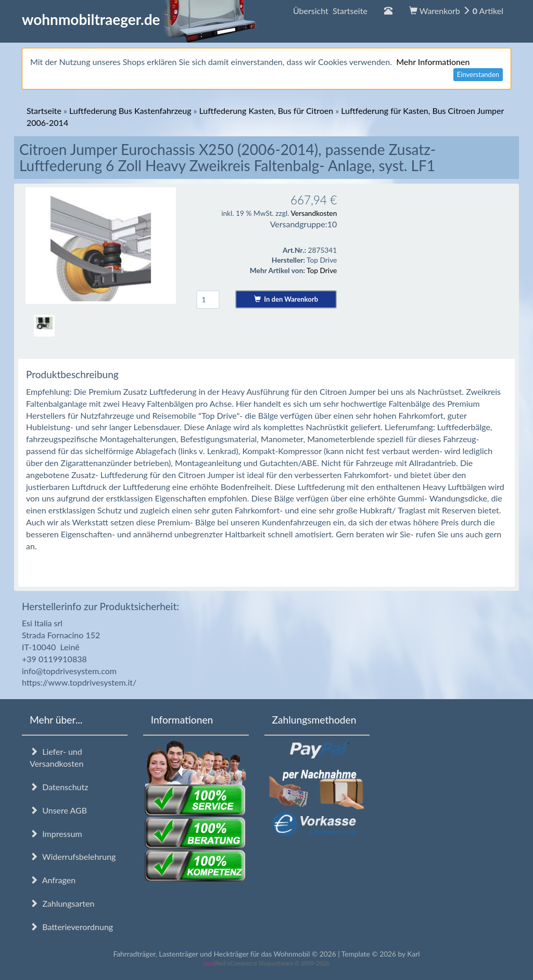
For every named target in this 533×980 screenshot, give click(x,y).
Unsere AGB (58, 810)
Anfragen (53, 880)
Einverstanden (478, 74)
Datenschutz (59, 787)
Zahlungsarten (62, 903)
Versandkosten (314, 213)
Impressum (56, 834)
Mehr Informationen (433, 62)
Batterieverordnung (71, 927)
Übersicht (330, 11)
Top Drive (322, 270)
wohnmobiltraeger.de (139, 19)
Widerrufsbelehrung (73, 856)
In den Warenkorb (286, 299)
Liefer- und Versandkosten (56, 757)
